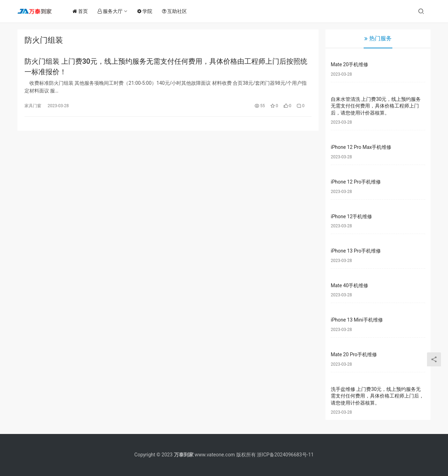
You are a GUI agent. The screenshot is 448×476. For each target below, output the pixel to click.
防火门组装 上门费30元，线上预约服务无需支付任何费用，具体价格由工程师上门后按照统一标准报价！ (166, 67)
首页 (82, 11)
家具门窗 (33, 106)
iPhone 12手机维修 (351, 216)
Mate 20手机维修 (349, 64)
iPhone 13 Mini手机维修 (357, 320)
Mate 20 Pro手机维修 (354, 354)
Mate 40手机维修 (349, 285)
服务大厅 (112, 11)
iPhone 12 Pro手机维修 (356, 182)
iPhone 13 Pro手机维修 (356, 251)
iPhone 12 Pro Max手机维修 (361, 147)
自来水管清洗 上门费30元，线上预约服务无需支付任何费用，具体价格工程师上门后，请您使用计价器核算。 (376, 106)
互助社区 (176, 11)
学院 (146, 11)
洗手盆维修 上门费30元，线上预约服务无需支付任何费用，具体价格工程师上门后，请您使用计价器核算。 (377, 396)
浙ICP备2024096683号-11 (285, 455)
